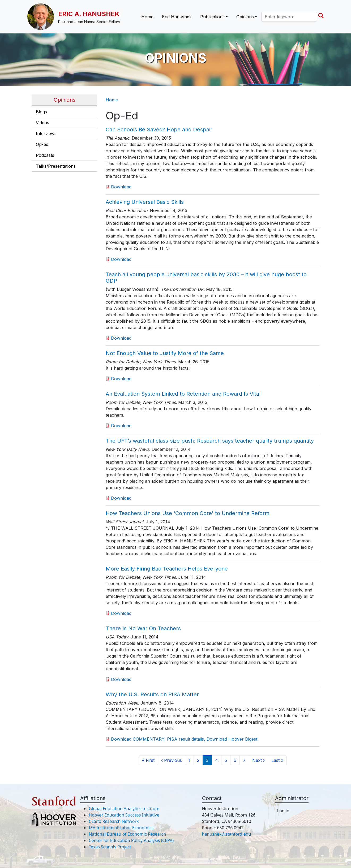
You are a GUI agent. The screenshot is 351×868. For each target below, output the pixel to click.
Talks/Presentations (56, 166)
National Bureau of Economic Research (127, 834)
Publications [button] (212, 17)
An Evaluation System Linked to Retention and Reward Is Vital (183, 394)
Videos (42, 123)
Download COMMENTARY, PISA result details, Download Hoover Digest (184, 739)
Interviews (46, 133)
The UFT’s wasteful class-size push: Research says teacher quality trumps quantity (210, 441)
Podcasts (45, 155)
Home (147, 17)
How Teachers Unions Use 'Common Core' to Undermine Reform (188, 513)
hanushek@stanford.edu (227, 834)
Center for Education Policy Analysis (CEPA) (131, 840)
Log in (283, 811)
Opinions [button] (245, 17)
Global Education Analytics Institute (124, 809)
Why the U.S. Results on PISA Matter (152, 694)
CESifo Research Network (114, 821)
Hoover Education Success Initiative (124, 815)
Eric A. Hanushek (89, 14)
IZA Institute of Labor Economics (121, 828)
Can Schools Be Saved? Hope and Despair (159, 129)
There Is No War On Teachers (143, 628)
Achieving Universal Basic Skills (145, 202)
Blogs (41, 112)
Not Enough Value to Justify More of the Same (165, 353)
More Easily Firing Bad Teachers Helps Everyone (167, 569)
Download (121, 187)
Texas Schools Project (110, 847)
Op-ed (42, 144)
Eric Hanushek (177, 17)
